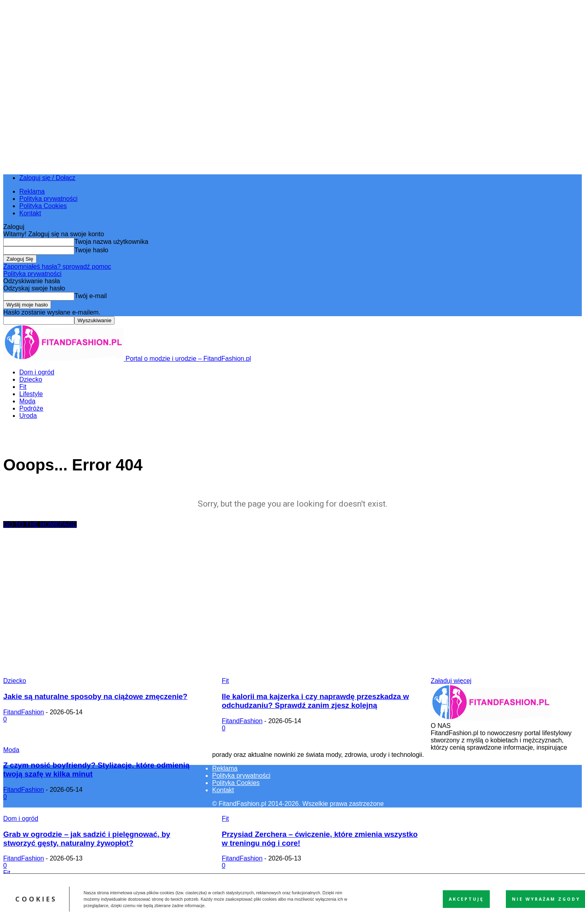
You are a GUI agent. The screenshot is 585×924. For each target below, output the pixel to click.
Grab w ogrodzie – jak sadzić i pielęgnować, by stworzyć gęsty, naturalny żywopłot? (87, 839)
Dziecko (31, 379)
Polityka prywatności (48, 199)
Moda (27, 401)
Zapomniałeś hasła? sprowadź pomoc (57, 267)
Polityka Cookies (43, 206)
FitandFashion (24, 712)
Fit (23, 387)
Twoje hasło (91, 250)
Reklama (32, 191)
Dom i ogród (37, 372)
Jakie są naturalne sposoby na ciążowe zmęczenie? (95, 696)
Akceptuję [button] (466, 899)
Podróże (31, 408)
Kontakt (30, 213)
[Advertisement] (292, 601)
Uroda (28, 416)
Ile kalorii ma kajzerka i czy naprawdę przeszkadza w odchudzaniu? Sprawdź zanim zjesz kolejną (315, 701)
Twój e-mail (91, 296)
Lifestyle (31, 394)
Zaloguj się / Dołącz (47, 178)
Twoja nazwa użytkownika (111, 242)
